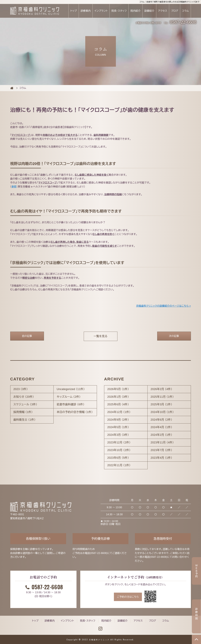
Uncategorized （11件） (71, 389)
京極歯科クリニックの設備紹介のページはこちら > (163, 306)
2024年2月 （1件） (161, 435)
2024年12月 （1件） (119, 412)
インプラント (101, 11)
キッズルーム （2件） (69, 397)
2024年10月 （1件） (162, 412)
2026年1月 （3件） (118, 397)
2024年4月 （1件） (161, 427)
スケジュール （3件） (25, 404)
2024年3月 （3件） (118, 435)
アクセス (163, 11)
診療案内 (86, 11)
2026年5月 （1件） (118, 389)
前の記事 (27, 336)
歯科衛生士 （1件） (24, 420)
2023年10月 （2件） (119, 450)
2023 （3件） (21, 389)
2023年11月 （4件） (162, 442)
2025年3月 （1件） (161, 404)
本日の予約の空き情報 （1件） (75, 412)
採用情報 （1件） (23, 412)
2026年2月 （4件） (161, 389)
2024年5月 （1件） (118, 427)
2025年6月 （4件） (118, 404)
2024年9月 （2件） (118, 420)
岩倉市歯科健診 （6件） (70, 404)
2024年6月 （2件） (161, 420)
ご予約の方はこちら (128, 597)
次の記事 (174, 336)
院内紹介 (135, 11)
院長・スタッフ (119, 11)
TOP (196, 639)
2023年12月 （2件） (119, 442)
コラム (185, 11)
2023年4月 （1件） (161, 458)
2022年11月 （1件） (119, 465)
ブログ (175, 11)
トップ (73, 11)
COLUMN (12, 88)
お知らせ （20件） (24, 397)
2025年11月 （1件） (162, 397)
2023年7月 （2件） (161, 450)
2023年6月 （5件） (118, 458)
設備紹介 (149, 11)
